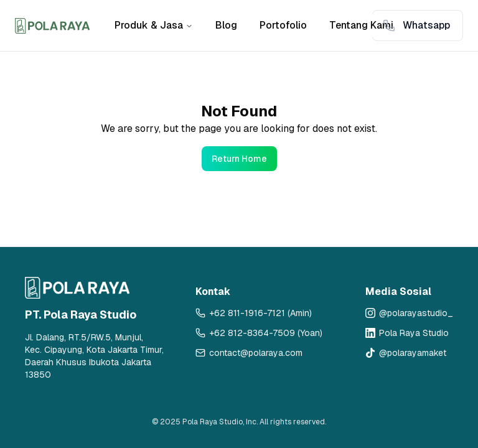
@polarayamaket (413, 353)
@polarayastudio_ (416, 313)
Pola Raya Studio (414, 333)
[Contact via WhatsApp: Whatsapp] (418, 26)
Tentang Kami (361, 25)
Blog (226, 25)
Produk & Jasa (154, 25)
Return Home (239, 159)
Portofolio (283, 25)
